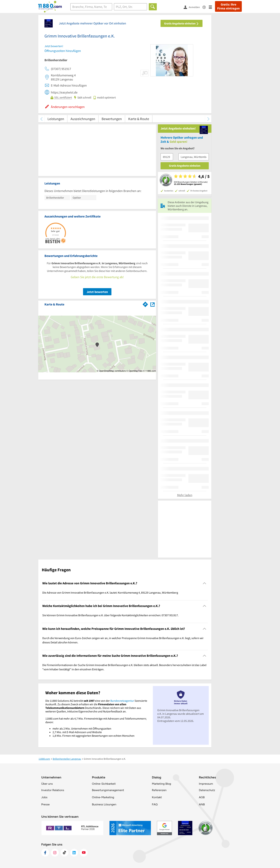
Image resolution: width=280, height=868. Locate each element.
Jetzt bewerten (97, 292)
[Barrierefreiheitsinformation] (206, 7)
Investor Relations (53, 790)
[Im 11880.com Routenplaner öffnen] (145, 304)
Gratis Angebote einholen (182, 23)
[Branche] (91, 7)
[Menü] (212, 7)
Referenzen (159, 790)
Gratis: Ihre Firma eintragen (228, 6)
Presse (45, 804)
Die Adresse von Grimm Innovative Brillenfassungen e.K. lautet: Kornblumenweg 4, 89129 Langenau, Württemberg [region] (110, 593)
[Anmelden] (193, 7)
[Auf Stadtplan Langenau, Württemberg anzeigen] (152, 304)
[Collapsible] (205, 583)
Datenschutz (207, 790)
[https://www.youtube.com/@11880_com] (84, 853)
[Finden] (153, 7)
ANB (202, 804)
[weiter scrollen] (208, 119)
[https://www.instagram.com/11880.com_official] (55, 853)
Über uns (47, 784)
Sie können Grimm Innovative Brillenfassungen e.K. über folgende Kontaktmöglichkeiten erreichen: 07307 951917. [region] (110, 615)
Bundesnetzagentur (122, 701)
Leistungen (56, 119)
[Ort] (130, 7)
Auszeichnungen (83, 119)
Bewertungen (112, 119)
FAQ (155, 804)
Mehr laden (185, 495)
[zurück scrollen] (41, 119)
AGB (202, 797)
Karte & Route (139, 119)
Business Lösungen (104, 804)
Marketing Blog (161, 784)
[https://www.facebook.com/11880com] (45, 853)
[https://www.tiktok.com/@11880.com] (64, 853)
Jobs (44, 797)
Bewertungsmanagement (108, 790)
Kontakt (157, 797)
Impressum (206, 784)
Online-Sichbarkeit (104, 784)
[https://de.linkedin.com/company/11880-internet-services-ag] (74, 853)
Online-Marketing (103, 797)
